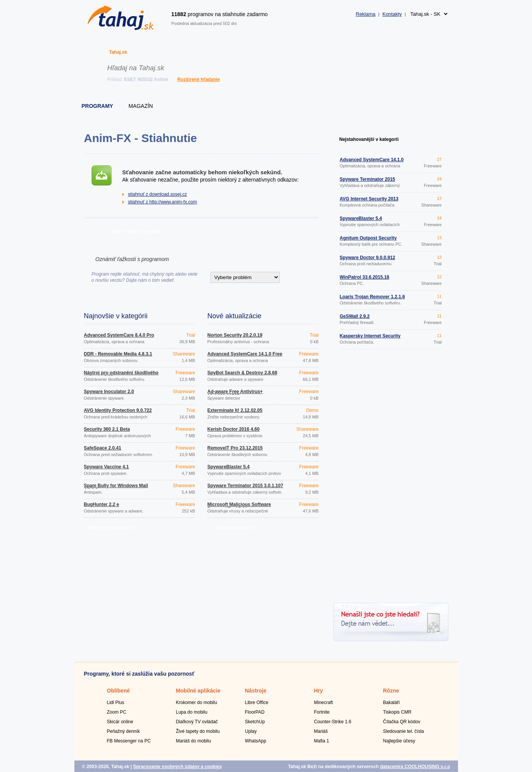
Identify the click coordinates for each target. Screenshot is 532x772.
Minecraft (324, 703)
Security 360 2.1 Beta (107, 429)
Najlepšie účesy (399, 741)
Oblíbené (119, 691)
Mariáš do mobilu (194, 741)
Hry (319, 691)
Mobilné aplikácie (198, 691)
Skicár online (120, 722)
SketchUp (255, 722)
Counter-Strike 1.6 (333, 722)
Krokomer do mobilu (197, 703)
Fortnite (322, 712)
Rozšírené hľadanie (198, 79)
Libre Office (257, 703)
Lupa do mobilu (192, 712)
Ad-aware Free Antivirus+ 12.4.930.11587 (235, 394)
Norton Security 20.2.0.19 (235, 335)
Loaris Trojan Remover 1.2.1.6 (372, 297)
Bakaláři (391, 703)
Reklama (366, 14)
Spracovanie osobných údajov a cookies (177, 767)
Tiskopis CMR (397, 712)
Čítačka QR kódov (402, 722)
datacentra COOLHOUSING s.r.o (415, 767)
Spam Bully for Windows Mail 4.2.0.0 (116, 488)
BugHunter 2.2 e (102, 504)
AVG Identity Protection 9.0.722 (118, 410)
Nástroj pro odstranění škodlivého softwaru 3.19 (121, 375)
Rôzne (391, 691)
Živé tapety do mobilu (198, 731)
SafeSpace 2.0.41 (103, 448)
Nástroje (256, 691)
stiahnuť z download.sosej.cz (158, 194)
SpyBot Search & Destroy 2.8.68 (242, 373)
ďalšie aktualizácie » (234, 527)
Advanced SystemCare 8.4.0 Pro (119, 335)
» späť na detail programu (134, 231)
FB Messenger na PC (129, 741)
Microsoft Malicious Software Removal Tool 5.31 (239, 507)
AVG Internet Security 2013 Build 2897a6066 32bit (369, 201)
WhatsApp (256, 741)
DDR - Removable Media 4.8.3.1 (118, 354)
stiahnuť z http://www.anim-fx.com (163, 202)
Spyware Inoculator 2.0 (109, 392)
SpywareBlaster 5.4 (229, 467)
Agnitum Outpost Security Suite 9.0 (368, 240)
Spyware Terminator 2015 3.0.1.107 (245, 486)
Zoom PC (117, 712)
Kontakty (392, 14)
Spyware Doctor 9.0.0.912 (368, 258)
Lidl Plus (116, 703)
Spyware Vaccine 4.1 (106, 467)
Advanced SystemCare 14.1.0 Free (245, 354)
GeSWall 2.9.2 (355, 316)
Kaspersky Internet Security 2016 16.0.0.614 (370, 338)
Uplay (251, 731)
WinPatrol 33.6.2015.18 (365, 277)
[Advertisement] (391, 477)
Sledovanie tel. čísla (404, 731)
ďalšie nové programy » (111, 527)
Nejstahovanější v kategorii (369, 139)
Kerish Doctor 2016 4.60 (234, 429)
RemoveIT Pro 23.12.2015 (235, 448)
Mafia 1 (322, 741)
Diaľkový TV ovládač (197, 722)
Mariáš (321, 731)
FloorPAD (255, 712)
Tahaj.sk (118, 52)
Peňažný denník (124, 731)
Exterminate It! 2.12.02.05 (235, 410)
